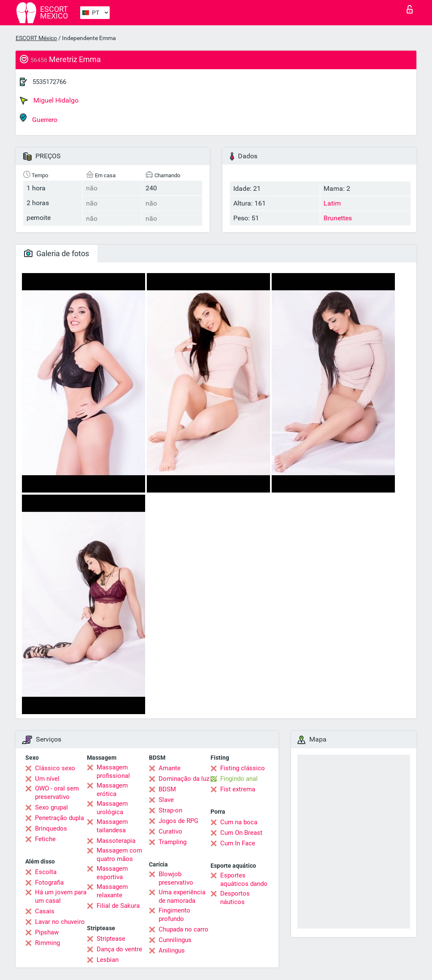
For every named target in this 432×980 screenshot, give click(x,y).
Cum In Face (238, 843)
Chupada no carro (184, 929)
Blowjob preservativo (176, 878)
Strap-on (170, 810)
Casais (45, 911)
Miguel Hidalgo (49, 100)
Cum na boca (239, 822)
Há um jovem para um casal (61, 896)
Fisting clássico (243, 768)
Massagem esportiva (112, 873)
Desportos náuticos (235, 898)
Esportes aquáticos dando (244, 880)
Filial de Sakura (118, 906)
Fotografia (49, 883)
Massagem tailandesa (112, 826)
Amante (170, 768)
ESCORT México (36, 38)
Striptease (111, 939)
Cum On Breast (241, 833)
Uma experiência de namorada (182, 896)
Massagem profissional (113, 772)
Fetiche (45, 839)
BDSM (167, 789)
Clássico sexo (55, 768)
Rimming (47, 943)
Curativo (170, 831)
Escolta (46, 872)
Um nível (47, 779)
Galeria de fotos (57, 253)
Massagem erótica (112, 790)
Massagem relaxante (112, 891)
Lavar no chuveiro (60, 922)
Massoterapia (116, 841)
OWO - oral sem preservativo (57, 793)
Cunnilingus (175, 940)
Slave (166, 800)
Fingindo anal (239, 779)
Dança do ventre (119, 949)
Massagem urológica (112, 808)
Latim (332, 203)
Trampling (173, 842)
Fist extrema (238, 789)
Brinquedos (51, 828)
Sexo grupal (51, 807)
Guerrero (39, 118)
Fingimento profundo (174, 915)
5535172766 (49, 82)
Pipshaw (47, 932)
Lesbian (108, 960)
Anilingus (172, 950)
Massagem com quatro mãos (119, 855)
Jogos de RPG (178, 821)
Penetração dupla (59, 818)
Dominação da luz (184, 779)
